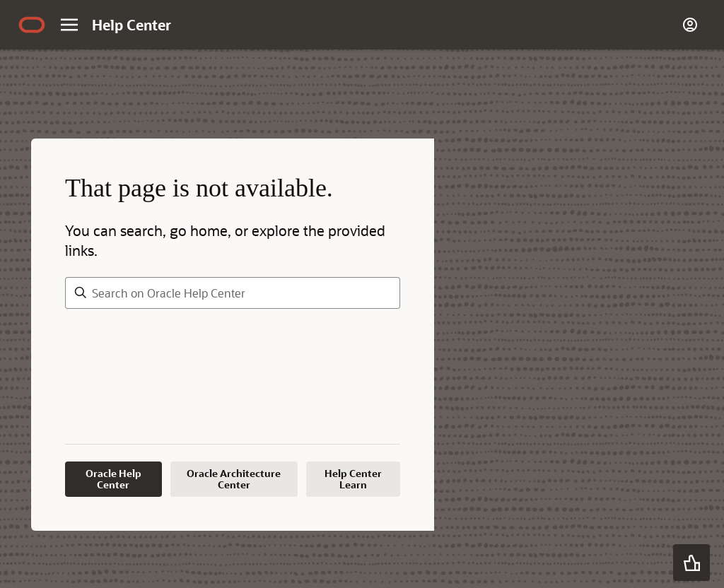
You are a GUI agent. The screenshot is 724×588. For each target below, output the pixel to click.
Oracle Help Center (113, 479)
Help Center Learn (353, 479)
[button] (691, 563)
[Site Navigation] (69, 25)
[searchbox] (233, 293)
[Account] (690, 25)
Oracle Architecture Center (234, 479)
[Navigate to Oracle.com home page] (32, 25)
